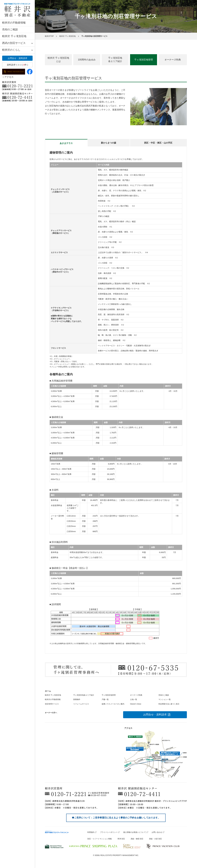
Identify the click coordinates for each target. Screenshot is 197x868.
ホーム (48, 691)
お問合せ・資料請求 (17, 58)
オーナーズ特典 (173, 60)
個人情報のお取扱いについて (135, 832)
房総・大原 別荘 (155, 839)
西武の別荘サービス (14, 43)
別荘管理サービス (52, 704)
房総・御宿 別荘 (137, 839)
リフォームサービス (81, 704)
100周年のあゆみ (87, 60)
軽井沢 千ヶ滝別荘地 (14, 36)
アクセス (8, 77)
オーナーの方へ (51, 713)
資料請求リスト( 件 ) (17, 65)
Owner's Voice (136, 704)
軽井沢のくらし (11, 50)
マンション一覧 (165, 699)
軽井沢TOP (49, 36)
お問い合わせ (157, 832)
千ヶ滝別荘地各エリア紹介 (115, 60)
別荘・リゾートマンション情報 (100, 839)
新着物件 (77, 699)
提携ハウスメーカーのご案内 (113, 704)
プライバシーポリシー (109, 832)
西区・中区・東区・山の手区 (158, 143)
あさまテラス (66, 143)
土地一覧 (134, 699)
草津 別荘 (121, 839)
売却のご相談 (10, 29)
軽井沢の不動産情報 (14, 23)
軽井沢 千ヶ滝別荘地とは (58, 60)
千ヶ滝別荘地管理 (109, 695)
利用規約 (91, 832)
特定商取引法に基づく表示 (169, 704)
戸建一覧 (105, 699)
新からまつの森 (109, 143)
